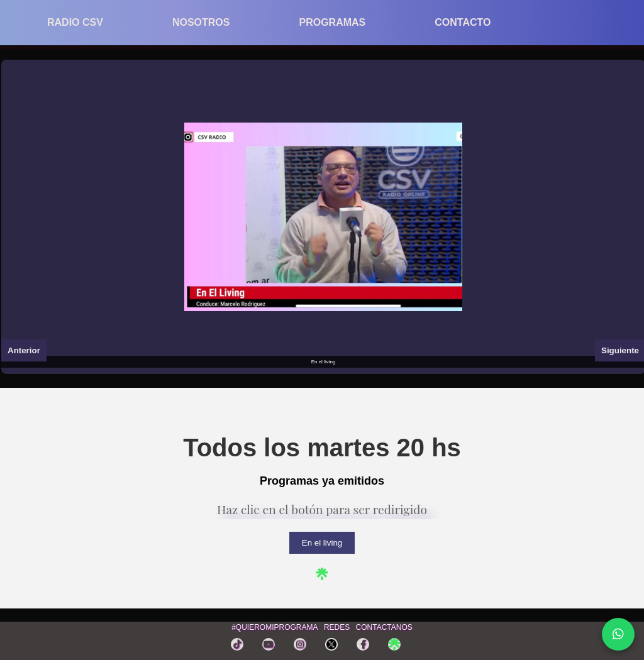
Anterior (24, 350)
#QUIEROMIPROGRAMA (275, 627)
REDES (337, 627)
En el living (322, 543)
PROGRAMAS (332, 22)
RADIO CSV (75, 22)
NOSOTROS (201, 22)
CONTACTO (463, 22)
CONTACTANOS (384, 627)
